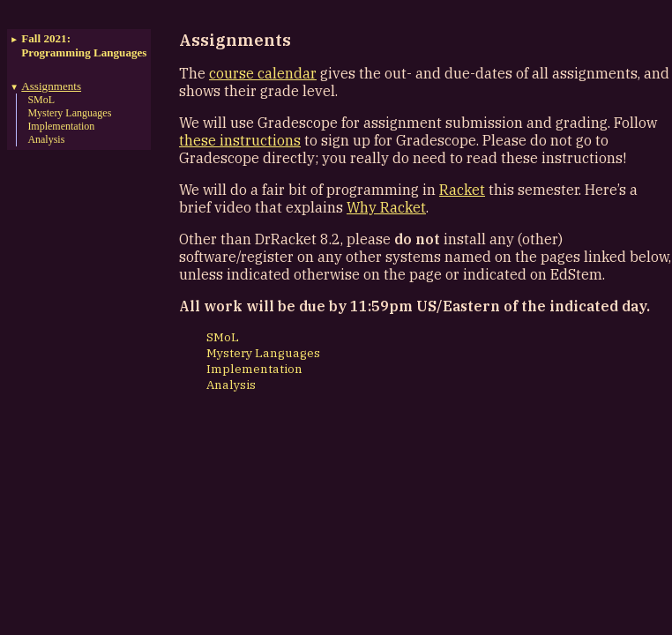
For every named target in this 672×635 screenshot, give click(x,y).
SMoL (41, 100)
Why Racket (386, 207)
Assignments (51, 86)
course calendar (263, 73)
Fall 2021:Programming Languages (84, 45)
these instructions (240, 140)
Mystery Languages (69, 113)
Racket (462, 190)
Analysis (46, 139)
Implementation (61, 126)
